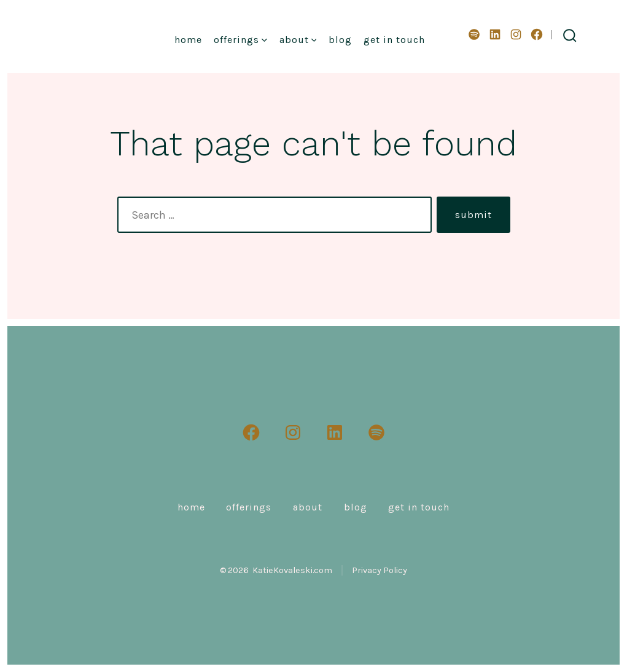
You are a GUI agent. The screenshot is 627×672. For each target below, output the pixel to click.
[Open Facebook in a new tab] (537, 34)
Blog (340, 40)
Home (188, 40)
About (298, 40)
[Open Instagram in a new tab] (516, 34)
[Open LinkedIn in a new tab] (495, 34)
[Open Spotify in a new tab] (474, 34)
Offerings (240, 40)
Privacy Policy (380, 570)
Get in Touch (394, 40)
